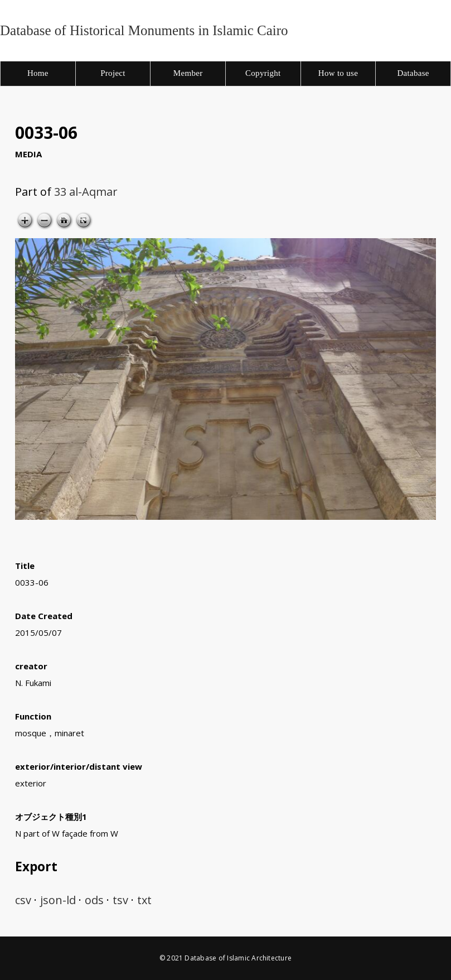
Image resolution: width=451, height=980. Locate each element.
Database (413, 73)
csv (23, 900)
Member (188, 73)
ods (94, 900)
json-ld (58, 900)
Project (113, 73)
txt (144, 900)
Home (38, 73)
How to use (338, 73)
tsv (120, 900)
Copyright (263, 73)
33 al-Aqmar (86, 192)
